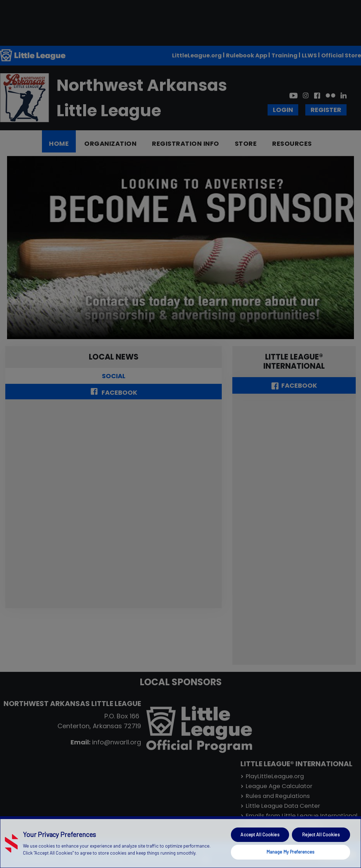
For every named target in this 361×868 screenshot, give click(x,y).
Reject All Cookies (321, 835)
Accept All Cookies (260, 835)
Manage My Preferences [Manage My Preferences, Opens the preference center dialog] (291, 852)
